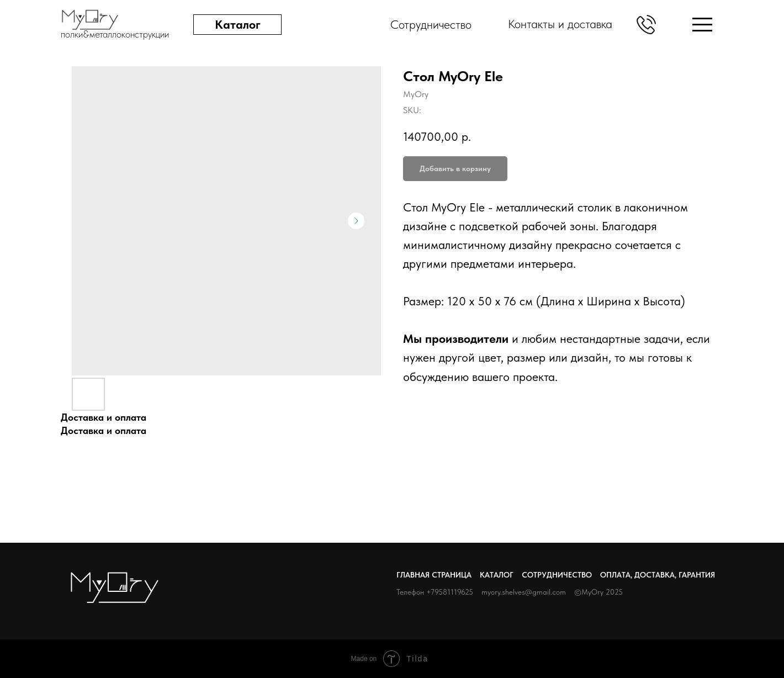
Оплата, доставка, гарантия (658, 575)
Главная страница (434, 575)
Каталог (497, 575)
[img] (702, 25)
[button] (646, 25)
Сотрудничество (557, 575)
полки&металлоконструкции (115, 34)
